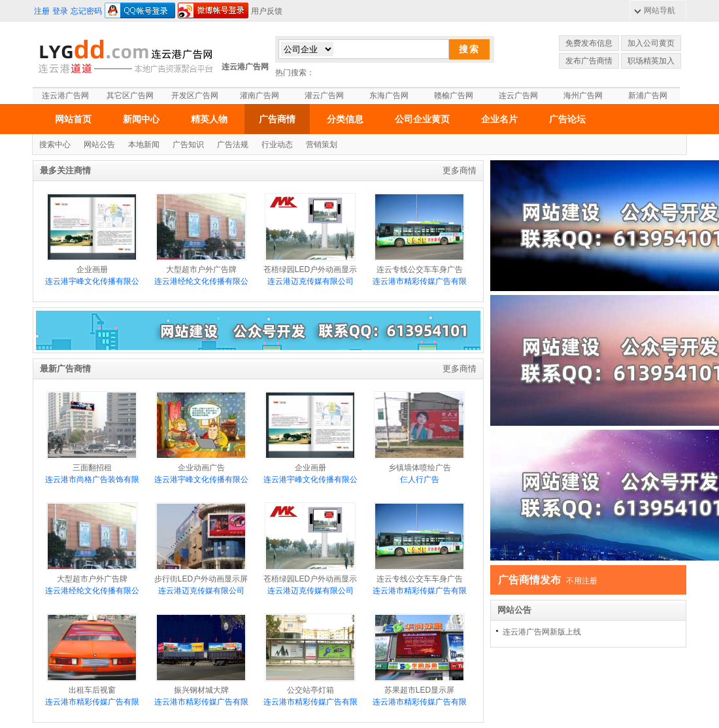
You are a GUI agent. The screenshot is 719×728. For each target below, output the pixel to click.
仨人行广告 (420, 479)
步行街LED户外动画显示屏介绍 (201, 549)
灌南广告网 (259, 95)
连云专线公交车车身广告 (419, 234)
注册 (42, 11)
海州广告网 (583, 95)
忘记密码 (86, 11)
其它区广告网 (130, 95)
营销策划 (322, 145)
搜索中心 (55, 145)
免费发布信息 (589, 43)
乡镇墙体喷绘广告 (419, 432)
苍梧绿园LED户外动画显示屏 (310, 239)
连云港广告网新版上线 (542, 632)
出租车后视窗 (92, 654)
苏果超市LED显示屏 (419, 654)
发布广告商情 (589, 61)
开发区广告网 (195, 95)
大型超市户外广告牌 (201, 234)
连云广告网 (518, 95)
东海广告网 (389, 95)
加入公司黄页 (651, 43)
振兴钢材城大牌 (201, 654)
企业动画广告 (201, 432)
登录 (60, 11)
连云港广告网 (245, 67)
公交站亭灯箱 (310, 654)
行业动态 (277, 145)
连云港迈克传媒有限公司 (310, 281)
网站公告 (99, 145)
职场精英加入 (651, 61)
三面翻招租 (92, 432)
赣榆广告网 (454, 95)
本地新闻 (144, 145)
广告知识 (188, 145)
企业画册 (92, 234)
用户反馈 (267, 11)
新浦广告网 (648, 95)
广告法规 (233, 145)
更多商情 (460, 170)
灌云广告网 (324, 95)
